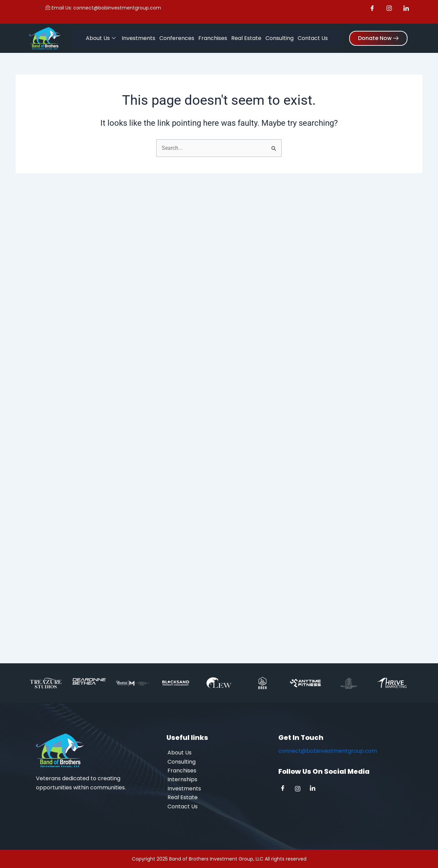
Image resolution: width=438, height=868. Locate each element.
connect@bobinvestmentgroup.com (328, 751)
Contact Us (313, 38)
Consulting (280, 38)
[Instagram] (300, 789)
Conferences (177, 38)
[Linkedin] (315, 789)
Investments (138, 38)
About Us (101, 38)
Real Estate (246, 38)
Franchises (213, 38)
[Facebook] (285, 789)
